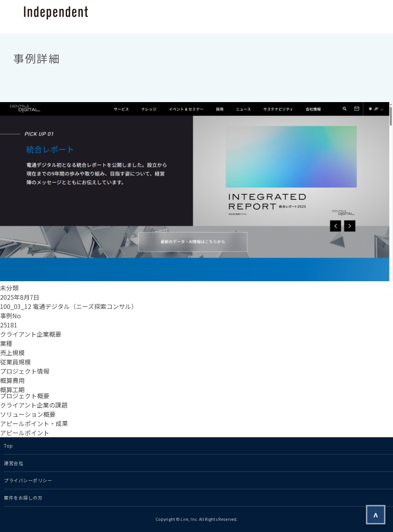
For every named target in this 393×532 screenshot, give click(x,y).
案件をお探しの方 (23, 498)
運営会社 (13, 463)
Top (8, 446)
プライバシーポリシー (28, 480)
